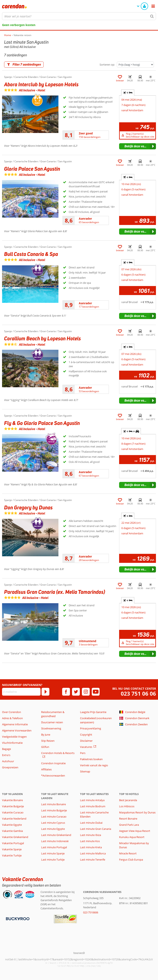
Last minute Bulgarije (54, 810)
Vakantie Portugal (13, 843)
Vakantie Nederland (14, 819)
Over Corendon (12, 712)
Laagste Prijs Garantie (93, 712)
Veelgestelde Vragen (14, 737)
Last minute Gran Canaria (96, 829)
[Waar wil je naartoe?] (79, 16)
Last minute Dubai (91, 823)
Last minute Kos (90, 841)
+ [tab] (128, 93)
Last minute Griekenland (56, 835)
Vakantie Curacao (13, 812)
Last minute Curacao (54, 816)
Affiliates (46, 769)
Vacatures (86, 747)
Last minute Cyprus (53, 823)
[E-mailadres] (21, 692)
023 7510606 (91, 912)
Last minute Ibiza (91, 835)
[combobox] (79, 16)
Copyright (86, 735)
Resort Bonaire (128, 819)
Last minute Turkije (53, 860)
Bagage (6, 749)
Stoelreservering (51, 728)
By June (46, 735)
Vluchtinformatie (12, 743)
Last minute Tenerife (93, 860)
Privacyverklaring (91, 728)
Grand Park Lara (129, 825)
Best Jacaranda (128, 800)
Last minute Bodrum (93, 806)
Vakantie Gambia (12, 831)
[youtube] (96, 692)
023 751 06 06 (138, 694)
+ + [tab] (131, 431)
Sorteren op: (107, 65)
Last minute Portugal (54, 847)
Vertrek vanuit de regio (94, 765)
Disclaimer (86, 741)
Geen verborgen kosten (19, 25)
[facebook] (66, 692)
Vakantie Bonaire (12, 800)
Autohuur (8, 761)
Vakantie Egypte (12, 825)
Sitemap (85, 771)
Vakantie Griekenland (15, 837)
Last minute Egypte (53, 829)
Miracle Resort (128, 853)
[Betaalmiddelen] (17, 918)
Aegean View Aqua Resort (135, 831)
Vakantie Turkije (12, 855)
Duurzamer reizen (52, 722)
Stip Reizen (48, 741)
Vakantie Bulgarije (13, 806)
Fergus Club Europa (131, 860)
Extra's (6, 755)
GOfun (45, 747)
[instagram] (86, 692)
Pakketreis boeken (91, 759)
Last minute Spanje (53, 853)
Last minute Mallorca (93, 853)
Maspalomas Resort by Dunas (137, 812)
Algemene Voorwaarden (17, 730)
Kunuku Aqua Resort (132, 837)
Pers (83, 753)
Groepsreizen (10, 767)
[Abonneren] (45, 692)
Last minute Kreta (91, 847)
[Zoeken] (152, 16)
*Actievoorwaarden (53, 776)
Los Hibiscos (127, 806)
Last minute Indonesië (55, 841)
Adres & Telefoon (12, 718)
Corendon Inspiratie (53, 763)
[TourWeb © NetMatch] (79, 953)
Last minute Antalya (92, 800)
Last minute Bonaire (53, 804)
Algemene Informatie (15, 724)
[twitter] (76, 692)
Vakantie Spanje (12, 849)
